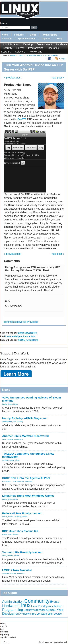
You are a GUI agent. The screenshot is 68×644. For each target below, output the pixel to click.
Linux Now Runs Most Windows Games (28, 496)
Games (5, 404)
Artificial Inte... (7, 481)
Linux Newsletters (27, 333)
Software (20, 52)
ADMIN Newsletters (28, 340)
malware (10, 439)
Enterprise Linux (19, 481)
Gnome (11, 517)
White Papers (50, 35)
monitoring (29, 481)
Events (55, 602)
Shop (60, 39)
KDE (10, 535)
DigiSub (46, 39)
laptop (12, 460)
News (5, 35)
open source (55, 614)
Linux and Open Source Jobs (20, 336)
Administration (11, 44)
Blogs (33, 35)
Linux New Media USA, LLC (56, 642)
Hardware (62, 44)
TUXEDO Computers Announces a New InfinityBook (28, 455)
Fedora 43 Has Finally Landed (22, 513)
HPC (15, 422)
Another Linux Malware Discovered (25, 436)
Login (63, 59)
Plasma (15, 535)
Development (45, 44)
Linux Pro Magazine (42, 606)
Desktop (28, 44)
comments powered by (21, 322)
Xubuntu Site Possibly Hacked (22, 552)
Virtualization (18, 439)
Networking (36, 52)
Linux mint (21, 573)
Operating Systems (21, 517)
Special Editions (27, 39)
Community (37, 601)
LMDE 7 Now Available (17, 570)
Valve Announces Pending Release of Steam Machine (32, 399)
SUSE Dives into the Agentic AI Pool (26, 478)
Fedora (5, 517)
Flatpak (5, 535)
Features (19, 35)
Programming (36, 48)
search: (4, 23)
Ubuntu (51, 610)
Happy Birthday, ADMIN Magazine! (25, 418)
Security (8, 48)
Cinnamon (6, 573)
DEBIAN (13, 573)
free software (39, 614)
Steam (15, 404)
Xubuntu (17, 556)
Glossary (7, 642)
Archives (7, 39)
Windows (26, 614)
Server (20, 48)
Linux (10, 404)
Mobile (58, 606)
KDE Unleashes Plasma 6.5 (20, 531)
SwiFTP (22, 119)
